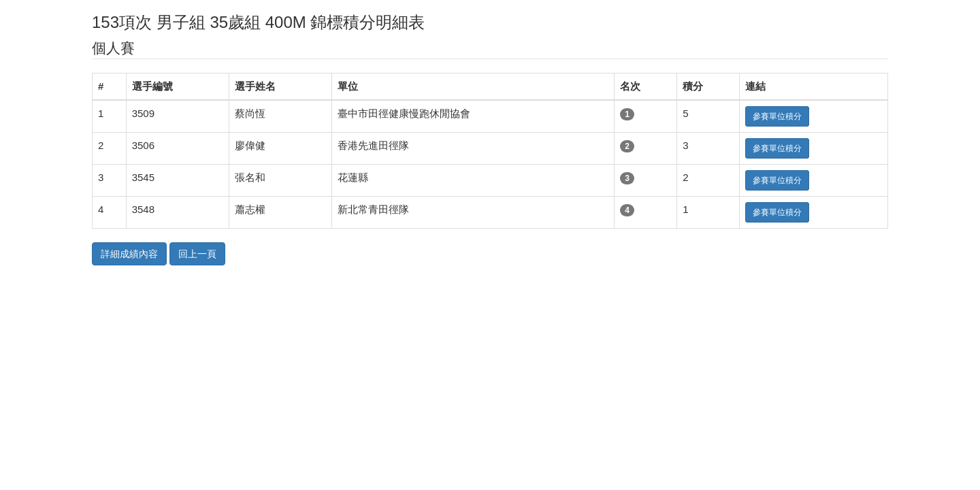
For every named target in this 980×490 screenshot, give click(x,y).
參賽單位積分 (777, 116)
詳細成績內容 (129, 254)
